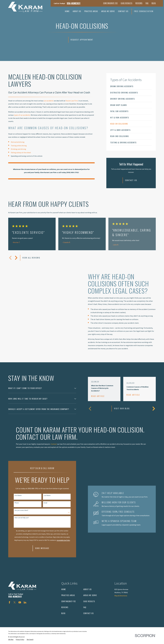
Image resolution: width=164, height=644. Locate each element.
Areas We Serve (90, 595)
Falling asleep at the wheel (21, 153)
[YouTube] (20, 602)
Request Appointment (82, 40)
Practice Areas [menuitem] (91, 11)
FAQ (147, 3)
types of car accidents (22, 115)
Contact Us (131, 180)
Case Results (126, 3)
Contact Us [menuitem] (123, 11)
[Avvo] (30, 602)
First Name (15, 495)
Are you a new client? (18, 510)
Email (42, 503)
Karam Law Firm (72, 101)
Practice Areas (68, 595)
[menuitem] (131, 86)
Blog (154, 3)
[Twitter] (15, 602)
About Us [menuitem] (77, 11)
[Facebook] (9, 602)
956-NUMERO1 (74, 3)
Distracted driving (18, 142)
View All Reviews (31, 258)
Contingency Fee (110, 3)
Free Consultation (144, 11)
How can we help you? (19, 518)
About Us (87, 589)
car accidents (49, 101)
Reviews (139, 3)
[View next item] (16, 258)
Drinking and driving (18, 149)
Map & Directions (121, 596)
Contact (54, 447)
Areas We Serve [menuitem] (108, 11)
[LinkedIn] (25, 602)
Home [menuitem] (67, 11)
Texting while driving (19, 146)
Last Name (44, 495)
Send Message (39, 548)
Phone (14, 503)
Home (64, 589)
